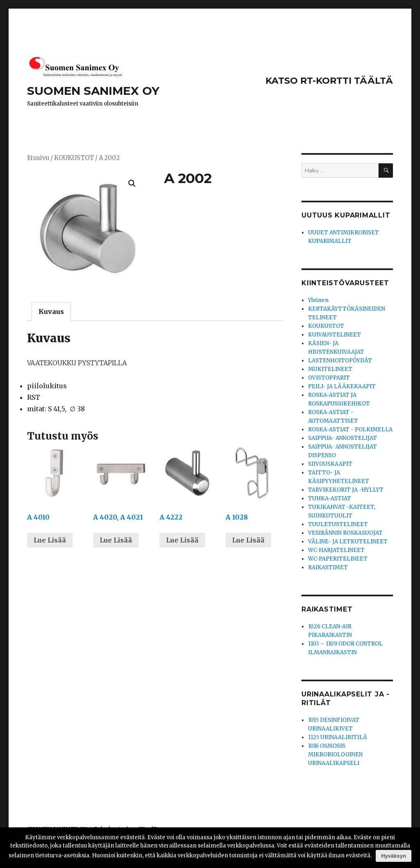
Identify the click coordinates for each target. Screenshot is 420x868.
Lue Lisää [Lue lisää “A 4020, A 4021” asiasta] (116, 540)
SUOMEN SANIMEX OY (93, 91)
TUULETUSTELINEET (338, 524)
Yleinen (318, 300)
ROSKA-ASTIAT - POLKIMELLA (350, 429)
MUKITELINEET (330, 369)
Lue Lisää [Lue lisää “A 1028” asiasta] (248, 540)
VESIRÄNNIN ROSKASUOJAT (345, 533)
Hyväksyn (394, 856)
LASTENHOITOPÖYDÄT (340, 361)
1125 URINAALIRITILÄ (338, 737)
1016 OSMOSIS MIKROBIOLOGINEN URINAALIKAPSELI (335, 755)
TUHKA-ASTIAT (330, 498)
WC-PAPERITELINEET (338, 559)
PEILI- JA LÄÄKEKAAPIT (342, 386)
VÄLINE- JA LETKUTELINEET (348, 542)
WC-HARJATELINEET (336, 550)
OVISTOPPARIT (329, 378)
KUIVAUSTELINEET (334, 335)
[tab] (51, 311)
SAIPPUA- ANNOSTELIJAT (342, 438)
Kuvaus (51, 311)
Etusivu (38, 158)
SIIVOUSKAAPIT (330, 464)
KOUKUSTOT (74, 158)
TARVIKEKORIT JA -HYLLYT (346, 490)
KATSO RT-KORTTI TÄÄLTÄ (329, 81)
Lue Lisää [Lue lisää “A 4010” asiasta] (50, 540)
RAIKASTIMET (328, 567)
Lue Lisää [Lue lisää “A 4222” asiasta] (182, 540)
